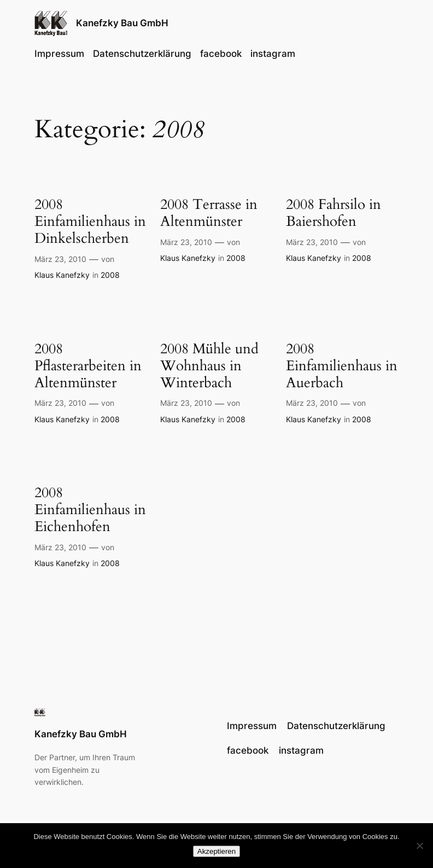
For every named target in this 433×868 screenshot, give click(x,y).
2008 (110, 275)
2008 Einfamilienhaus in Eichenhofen (90, 509)
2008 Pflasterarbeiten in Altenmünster (88, 366)
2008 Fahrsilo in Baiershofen (333, 213)
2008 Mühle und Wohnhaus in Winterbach (209, 366)
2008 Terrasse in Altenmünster (209, 213)
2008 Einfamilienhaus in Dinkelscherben (90, 221)
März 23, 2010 (60, 259)
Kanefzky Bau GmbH (122, 23)
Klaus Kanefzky (62, 275)
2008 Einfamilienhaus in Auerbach (342, 366)
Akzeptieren (216, 851)
